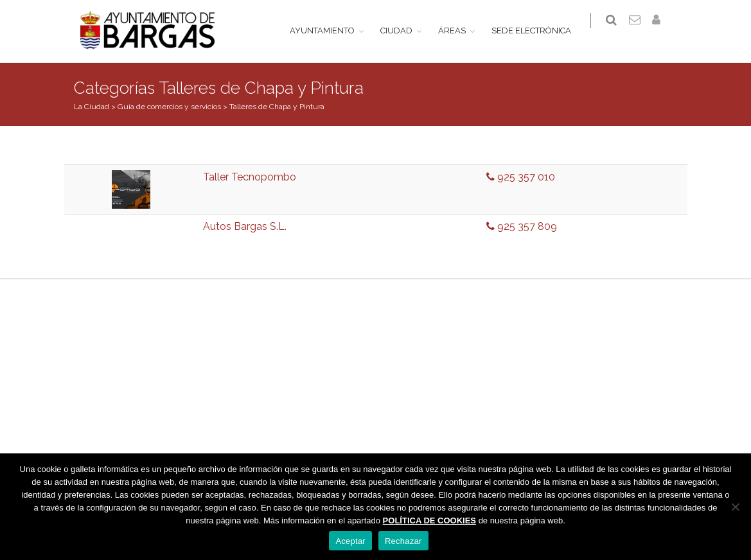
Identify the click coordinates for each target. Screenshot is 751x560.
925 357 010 (521, 177)
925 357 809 (522, 226)
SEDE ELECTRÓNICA (539, 31)
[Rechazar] (735, 507)
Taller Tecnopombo (250, 177)
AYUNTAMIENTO (330, 31)
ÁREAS (460, 31)
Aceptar (350, 541)
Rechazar (403, 541)
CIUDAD (404, 31)
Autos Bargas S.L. (245, 226)
